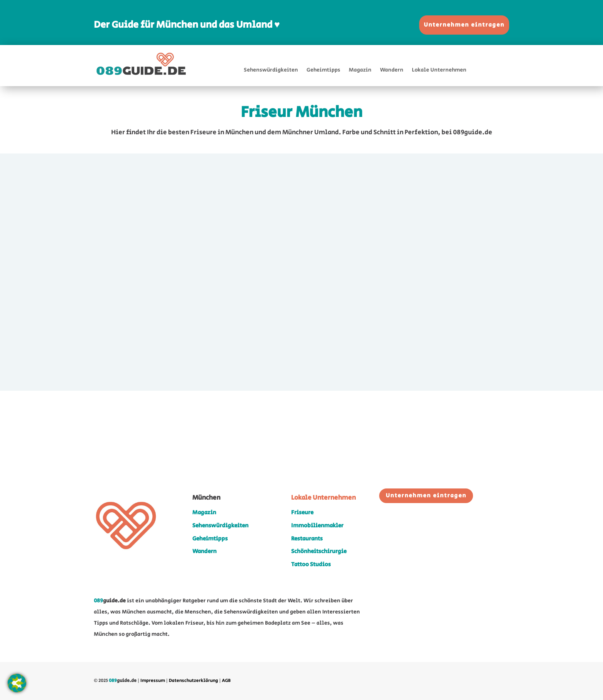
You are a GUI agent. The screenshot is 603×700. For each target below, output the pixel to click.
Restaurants (307, 539)
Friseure (302, 512)
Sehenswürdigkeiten (271, 71)
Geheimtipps (323, 71)
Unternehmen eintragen (464, 25)
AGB (226, 681)
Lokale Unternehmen (439, 71)
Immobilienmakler (317, 526)
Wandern (392, 71)
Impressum (153, 681)
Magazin (360, 71)
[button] (17, 683)
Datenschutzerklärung (193, 681)
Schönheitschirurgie (319, 551)
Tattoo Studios (311, 564)
